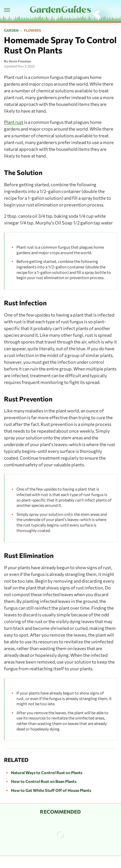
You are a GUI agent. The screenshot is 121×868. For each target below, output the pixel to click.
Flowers (32, 30)
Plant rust (14, 122)
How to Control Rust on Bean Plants (44, 781)
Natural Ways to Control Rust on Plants (47, 773)
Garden (11, 30)
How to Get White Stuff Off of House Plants (51, 790)
